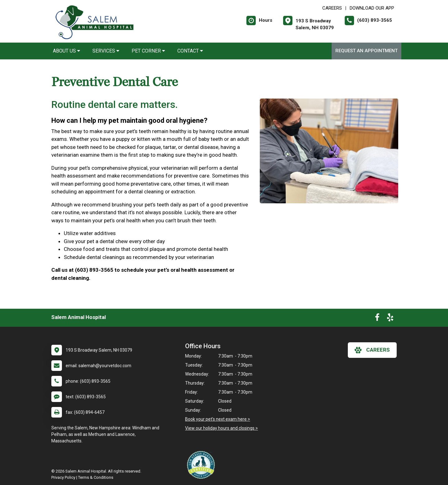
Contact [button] (190, 51)
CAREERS (332, 8)
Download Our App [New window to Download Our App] (372, 8)
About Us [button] (66, 51)
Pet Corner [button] (148, 51)
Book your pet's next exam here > (218, 419)
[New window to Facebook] (377, 319)
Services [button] (106, 51)
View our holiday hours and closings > (222, 428)
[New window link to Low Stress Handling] (202, 465)
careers (372, 350)
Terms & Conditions (96, 477)
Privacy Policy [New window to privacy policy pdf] (63, 477)
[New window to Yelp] (390, 319)
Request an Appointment (366, 51)
